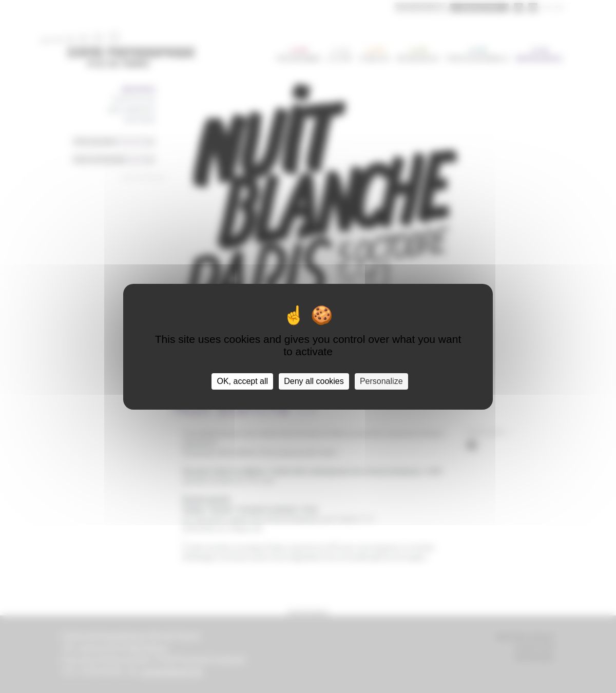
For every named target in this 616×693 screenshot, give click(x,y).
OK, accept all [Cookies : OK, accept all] (242, 381)
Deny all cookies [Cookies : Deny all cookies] (314, 381)
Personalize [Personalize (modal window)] (381, 381)
